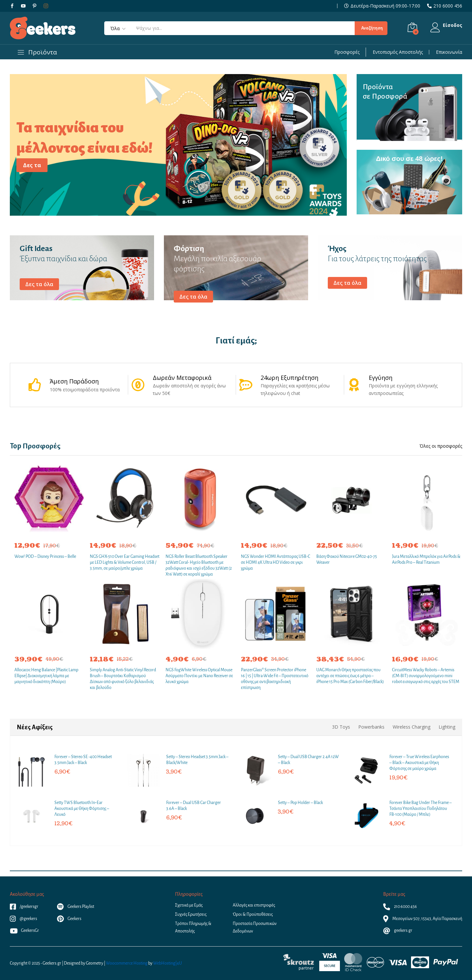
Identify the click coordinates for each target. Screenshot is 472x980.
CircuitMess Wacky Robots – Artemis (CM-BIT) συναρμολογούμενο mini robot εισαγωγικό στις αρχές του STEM (426, 676)
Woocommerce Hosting (127, 963)
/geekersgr (24, 907)
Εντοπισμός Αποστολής (398, 52)
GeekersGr (24, 931)
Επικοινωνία (449, 52)
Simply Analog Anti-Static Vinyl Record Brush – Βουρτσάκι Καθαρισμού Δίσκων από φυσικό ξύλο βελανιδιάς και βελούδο (123, 679)
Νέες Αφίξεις (35, 727)
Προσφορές (347, 52)
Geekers (69, 919)
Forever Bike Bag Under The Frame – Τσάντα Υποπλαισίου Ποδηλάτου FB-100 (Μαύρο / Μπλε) (421, 809)
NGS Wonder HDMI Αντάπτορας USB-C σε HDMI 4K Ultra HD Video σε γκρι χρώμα (275, 562)
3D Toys (341, 727)
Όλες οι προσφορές (441, 446)
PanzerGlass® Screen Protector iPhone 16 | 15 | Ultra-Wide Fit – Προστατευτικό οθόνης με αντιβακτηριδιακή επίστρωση (275, 679)
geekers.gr (398, 931)
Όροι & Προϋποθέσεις (253, 914)
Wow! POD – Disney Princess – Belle (45, 557)
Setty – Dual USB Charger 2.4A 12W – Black (308, 760)
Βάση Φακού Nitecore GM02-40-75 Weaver (347, 559)
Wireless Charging (412, 727)
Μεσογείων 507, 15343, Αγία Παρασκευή (423, 919)
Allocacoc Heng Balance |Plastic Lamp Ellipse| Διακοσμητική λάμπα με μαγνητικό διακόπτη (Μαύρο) (46, 676)
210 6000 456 (448, 6)
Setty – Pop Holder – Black (300, 803)
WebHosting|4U (167, 963)
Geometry (95, 963)
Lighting (447, 727)
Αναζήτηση (371, 28)
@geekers (23, 919)
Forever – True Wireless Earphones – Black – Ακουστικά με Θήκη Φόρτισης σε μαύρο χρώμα (419, 763)
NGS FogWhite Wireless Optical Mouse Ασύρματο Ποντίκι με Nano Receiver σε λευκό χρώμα (199, 676)
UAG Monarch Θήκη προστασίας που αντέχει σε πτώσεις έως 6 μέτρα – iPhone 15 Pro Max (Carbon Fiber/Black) (350, 676)
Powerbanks (371, 727)
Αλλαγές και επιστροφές (254, 905)
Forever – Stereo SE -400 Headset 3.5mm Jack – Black (83, 760)
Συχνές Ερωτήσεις (191, 914)
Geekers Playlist (76, 907)
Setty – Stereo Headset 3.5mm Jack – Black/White (197, 760)
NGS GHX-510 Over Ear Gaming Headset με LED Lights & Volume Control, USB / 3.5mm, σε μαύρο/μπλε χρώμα (125, 562)
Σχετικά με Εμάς (189, 905)
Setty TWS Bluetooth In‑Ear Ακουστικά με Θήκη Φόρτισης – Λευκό (82, 809)
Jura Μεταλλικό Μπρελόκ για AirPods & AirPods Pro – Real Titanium (426, 559)
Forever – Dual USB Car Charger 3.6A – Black (194, 806)
